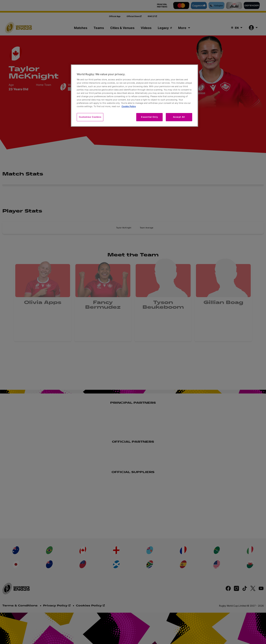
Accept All (179, 117)
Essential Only (149, 117)
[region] (134, 96)
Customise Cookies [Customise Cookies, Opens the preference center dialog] (90, 117)
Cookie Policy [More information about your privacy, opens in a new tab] (129, 106)
